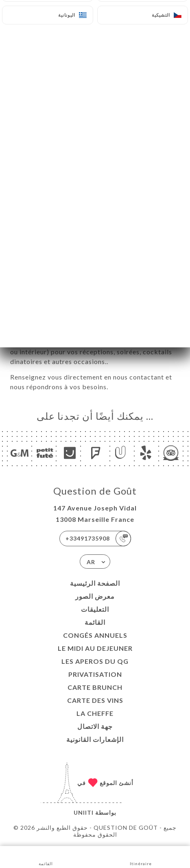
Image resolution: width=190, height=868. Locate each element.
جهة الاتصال (95, 726)
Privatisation (95, 674)
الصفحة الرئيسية (95, 583)
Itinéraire (141, 856)
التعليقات (95, 609)
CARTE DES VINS (95, 700)
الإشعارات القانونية (95, 739)
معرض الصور (95, 596)
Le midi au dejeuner (95, 648)
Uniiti (84, 812)
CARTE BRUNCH (95, 687)
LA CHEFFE (95, 713)
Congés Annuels (95, 635)
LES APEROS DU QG (95, 661)
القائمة (95, 622)
